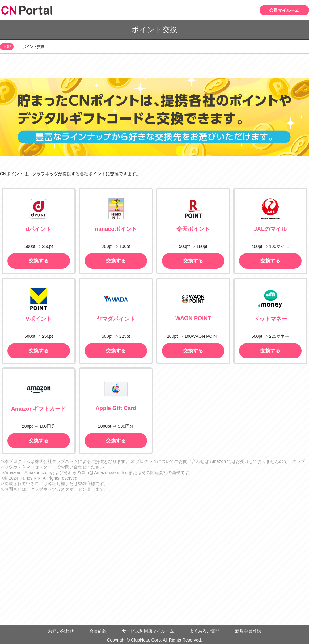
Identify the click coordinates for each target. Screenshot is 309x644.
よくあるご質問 (205, 631)
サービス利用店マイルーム (148, 631)
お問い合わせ (61, 631)
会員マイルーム (284, 10)
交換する (39, 261)
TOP (7, 47)
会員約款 (98, 631)
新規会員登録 (248, 631)
